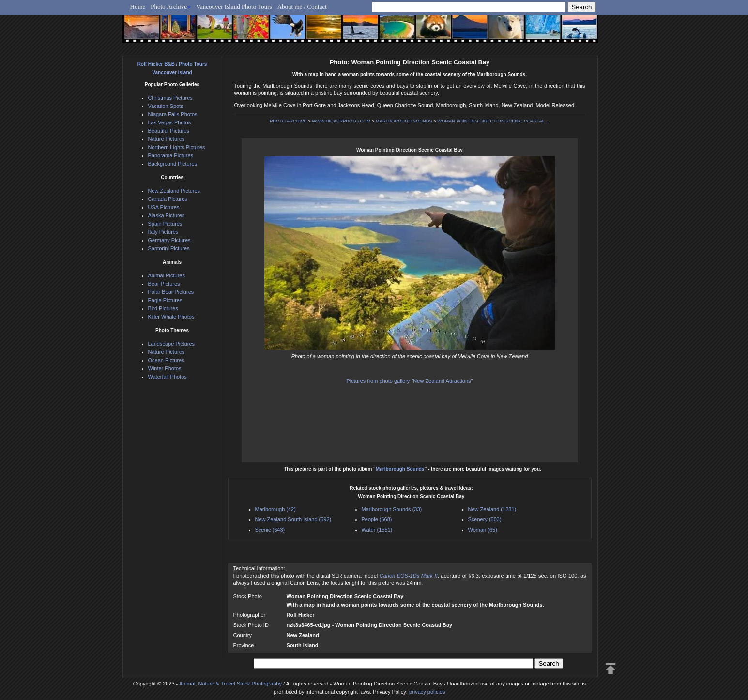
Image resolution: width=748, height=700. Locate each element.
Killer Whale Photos (171, 317)
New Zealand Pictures (174, 191)
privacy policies (427, 692)
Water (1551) (377, 530)
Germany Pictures (169, 240)
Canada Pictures (168, 199)
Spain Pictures (165, 224)
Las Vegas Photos (170, 122)
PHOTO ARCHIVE (288, 121)
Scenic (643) (270, 530)
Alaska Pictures (167, 215)
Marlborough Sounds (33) (392, 509)
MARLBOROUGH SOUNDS (404, 121)
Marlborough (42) (275, 509)
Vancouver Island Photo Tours (234, 7)
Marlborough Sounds (400, 469)
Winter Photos (165, 368)
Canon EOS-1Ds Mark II (409, 576)
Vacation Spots (166, 106)
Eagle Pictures (165, 300)
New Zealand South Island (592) (293, 519)
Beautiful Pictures (169, 131)
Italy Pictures (163, 232)
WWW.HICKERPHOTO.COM (341, 121)
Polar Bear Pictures (171, 292)
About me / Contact (302, 7)
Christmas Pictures (170, 98)
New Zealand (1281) (492, 509)
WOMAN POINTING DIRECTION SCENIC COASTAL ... (493, 121)
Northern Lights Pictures (177, 147)
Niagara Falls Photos (173, 114)
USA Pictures (164, 207)
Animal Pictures (167, 275)
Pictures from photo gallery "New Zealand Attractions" (410, 381)
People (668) (377, 519)
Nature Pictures (167, 139)
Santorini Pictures (169, 248)
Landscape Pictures (172, 344)
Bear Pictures (164, 284)
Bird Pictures (163, 308)
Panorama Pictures (171, 155)
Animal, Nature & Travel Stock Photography (230, 684)
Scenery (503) (485, 519)
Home (138, 7)
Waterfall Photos (168, 377)
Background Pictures (173, 164)
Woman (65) (483, 530)
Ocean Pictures (166, 360)
